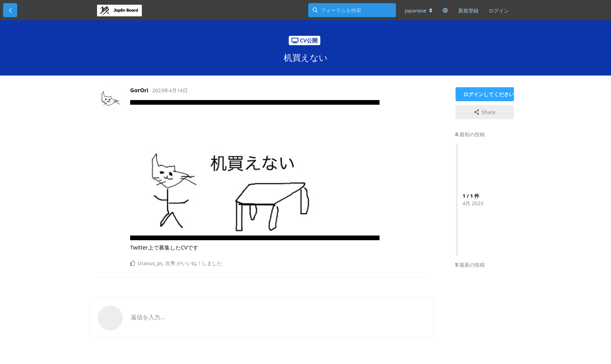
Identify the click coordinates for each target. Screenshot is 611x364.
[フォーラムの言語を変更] (419, 11)
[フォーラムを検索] (352, 10)
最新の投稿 (470, 265)
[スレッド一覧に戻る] (10, 10)
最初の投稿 (470, 134)
